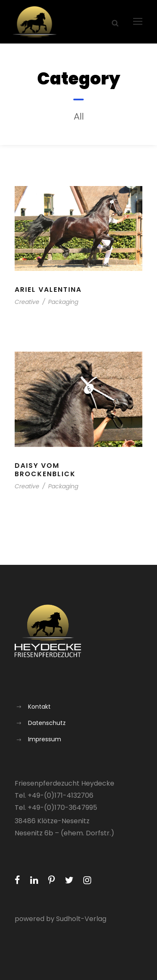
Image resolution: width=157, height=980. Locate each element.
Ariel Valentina (48, 290)
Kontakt (39, 707)
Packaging (63, 302)
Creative (27, 302)
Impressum (45, 739)
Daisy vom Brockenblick (45, 470)
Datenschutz (47, 723)
